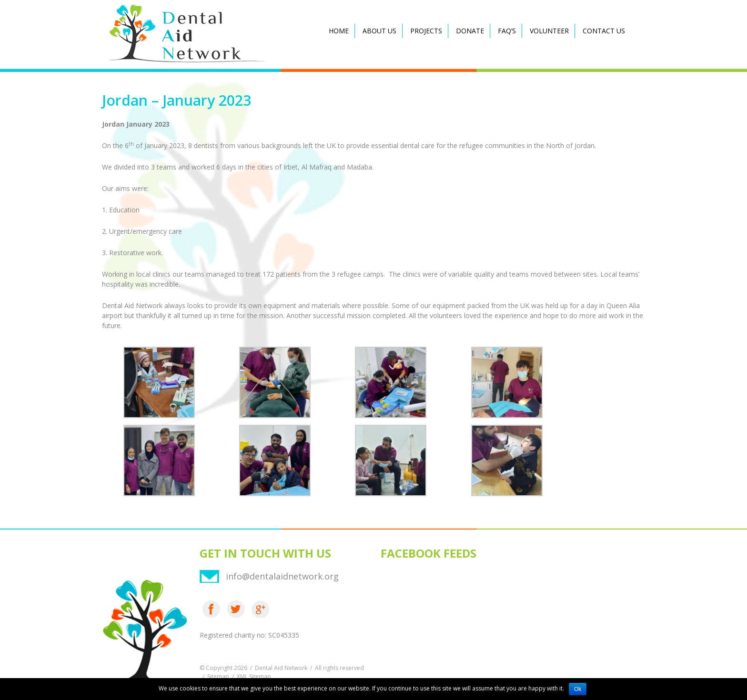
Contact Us (604, 31)
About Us (379, 31)
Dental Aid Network (281, 668)
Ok (578, 689)
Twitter (236, 609)
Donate (470, 31)
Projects (426, 31)
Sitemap (218, 676)
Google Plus (261, 609)
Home (339, 31)
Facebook (211, 609)
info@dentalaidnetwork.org (282, 576)
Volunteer (549, 31)
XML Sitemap (254, 676)
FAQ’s (507, 31)
